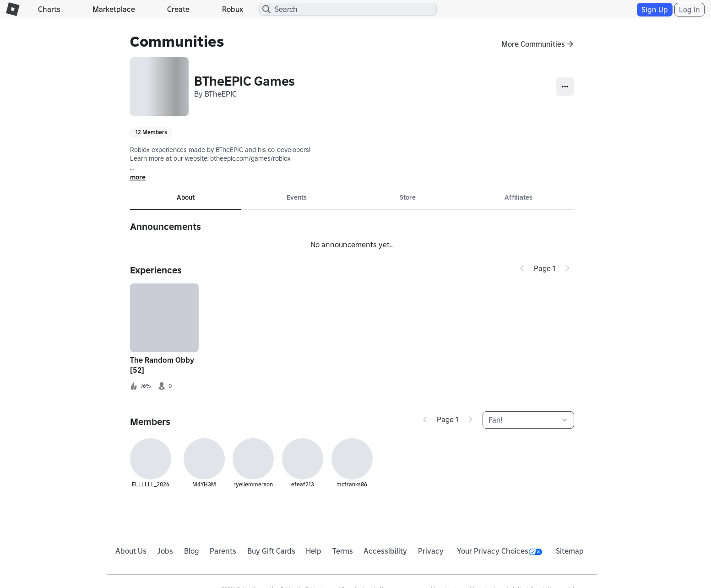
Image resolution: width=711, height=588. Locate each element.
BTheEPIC (221, 94)
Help (314, 551)
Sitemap (570, 551)
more (138, 177)
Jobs (165, 551)
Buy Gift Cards (271, 551)
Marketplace (114, 9)
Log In (689, 10)
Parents (223, 551)
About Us (131, 551)
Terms (343, 551)
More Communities (533, 44)
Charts (49, 9)
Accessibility (385, 551)
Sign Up (655, 10)
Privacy (431, 551)
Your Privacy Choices (499, 551)
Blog (192, 551)
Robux (233, 9)
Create (178, 9)
